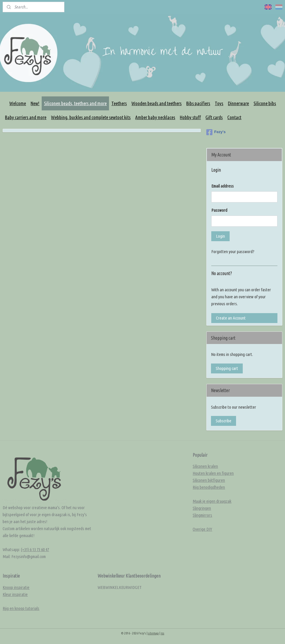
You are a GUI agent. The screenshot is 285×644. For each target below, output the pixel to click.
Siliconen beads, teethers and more (75, 103)
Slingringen (202, 508)
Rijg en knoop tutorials (21, 608)
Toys (219, 103)
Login (220, 236)
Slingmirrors (202, 515)
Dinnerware (238, 103)
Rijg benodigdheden (209, 487)
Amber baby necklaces (155, 117)
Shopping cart (227, 368)
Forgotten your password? (233, 252)
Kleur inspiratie (15, 594)
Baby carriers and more (26, 117)
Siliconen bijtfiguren (209, 480)
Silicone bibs (265, 103)
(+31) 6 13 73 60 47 (35, 549)
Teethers (119, 103)
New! (35, 103)
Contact (234, 117)
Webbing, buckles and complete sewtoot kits (91, 117)
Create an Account (231, 318)
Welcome (18, 103)
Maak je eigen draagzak (212, 501)
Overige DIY (202, 529)
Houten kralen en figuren (213, 473)
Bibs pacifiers (198, 103)
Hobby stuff (190, 117)
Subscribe (224, 421)
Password (219, 210)
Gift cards (214, 117)
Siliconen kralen (205, 466)
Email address (222, 186)
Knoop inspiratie (16, 587)
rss (163, 633)
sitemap (153, 633)
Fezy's (216, 132)
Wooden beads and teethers (156, 103)
